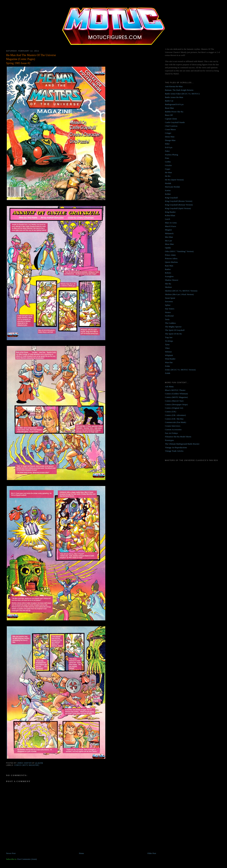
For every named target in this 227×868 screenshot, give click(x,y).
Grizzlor (168, 165)
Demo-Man (170, 137)
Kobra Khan (170, 215)
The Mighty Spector (173, 327)
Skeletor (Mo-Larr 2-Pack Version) (179, 294)
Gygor (168, 169)
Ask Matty (169, 387)
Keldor (168, 194)
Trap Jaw (169, 337)
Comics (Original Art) (174, 408)
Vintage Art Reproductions (176, 447)
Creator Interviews (173, 426)
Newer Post (11, 853)
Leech (168, 219)
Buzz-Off (169, 115)
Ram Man (169, 266)
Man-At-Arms (171, 223)
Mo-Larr (169, 241)
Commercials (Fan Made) (176, 422)
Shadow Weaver (172, 280)
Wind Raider (170, 359)
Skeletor (168, 287)
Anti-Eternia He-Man (174, 86)
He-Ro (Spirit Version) (174, 180)
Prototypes (169, 440)
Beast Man (169, 108)
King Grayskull (171, 198)
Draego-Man (170, 140)
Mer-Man (169, 237)
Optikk (168, 248)
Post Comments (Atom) (27, 859)
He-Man (168, 172)
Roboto (168, 273)
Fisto (167, 158)
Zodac (168, 366)
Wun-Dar (169, 362)
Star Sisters (170, 309)
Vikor (167, 348)
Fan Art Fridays (172, 433)
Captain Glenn (171, 119)
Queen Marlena (171, 262)
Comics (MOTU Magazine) (27, 765)
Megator (169, 230)
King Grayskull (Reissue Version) (179, 205)
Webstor (168, 352)
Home (81, 853)
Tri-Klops (169, 341)
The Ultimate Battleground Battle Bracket (182, 444)
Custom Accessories (173, 430)
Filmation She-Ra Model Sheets (178, 437)
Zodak (168, 373)
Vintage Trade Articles (174, 451)
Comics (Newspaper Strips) (176, 404)
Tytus (167, 344)
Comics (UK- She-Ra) (174, 419)
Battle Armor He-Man (174, 97)
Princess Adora (171, 258)
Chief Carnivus (171, 126)
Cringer (168, 133)
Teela (167, 319)
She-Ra (168, 284)
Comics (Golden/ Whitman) (176, 394)
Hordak (168, 183)
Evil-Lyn (169, 147)
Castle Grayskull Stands (175, 122)
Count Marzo (170, 129)
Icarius (168, 190)
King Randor (170, 212)
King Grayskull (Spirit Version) (178, 208)
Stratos (168, 312)
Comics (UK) (171, 412)
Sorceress (169, 301)
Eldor (167, 144)
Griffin (168, 162)
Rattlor (168, 269)
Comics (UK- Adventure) (175, 415)
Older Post (152, 853)
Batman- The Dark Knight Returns (179, 90)
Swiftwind (169, 316)
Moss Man (169, 244)
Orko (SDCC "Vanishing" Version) (179, 251)
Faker (167, 151)
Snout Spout (170, 298)
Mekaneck (169, 233)
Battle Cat (169, 101)
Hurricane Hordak (172, 187)
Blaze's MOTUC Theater (175, 390)
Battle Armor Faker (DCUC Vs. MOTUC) (182, 94)
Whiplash (169, 355)
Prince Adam (170, 255)
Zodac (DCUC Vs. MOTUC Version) (180, 370)
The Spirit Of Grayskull (175, 330)
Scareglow (169, 276)
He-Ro (168, 176)
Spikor (168, 305)
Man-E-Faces (171, 226)
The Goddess (170, 323)
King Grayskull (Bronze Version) (179, 201)
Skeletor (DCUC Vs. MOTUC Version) (181, 291)
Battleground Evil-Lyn (174, 104)
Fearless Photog (172, 155)
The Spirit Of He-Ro (173, 334)
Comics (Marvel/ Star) (174, 401)
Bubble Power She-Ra (174, 112)
